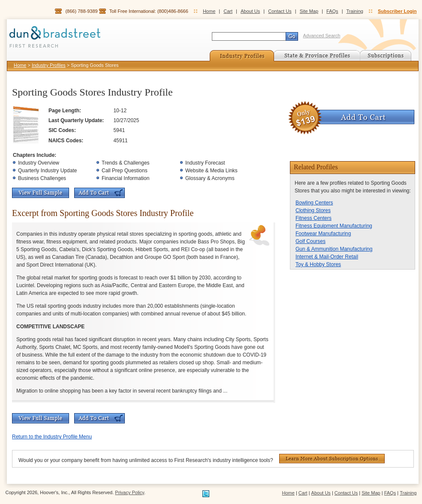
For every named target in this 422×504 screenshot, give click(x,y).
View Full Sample (41, 193)
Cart (228, 11)
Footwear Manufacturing (323, 234)
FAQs (332, 11)
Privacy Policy (130, 492)
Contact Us (280, 11)
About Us (250, 11)
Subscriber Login (397, 11)
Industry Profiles (49, 65)
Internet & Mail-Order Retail (327, 257)
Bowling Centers (314, 203)
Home (209, 11)
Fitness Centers (313, 218)
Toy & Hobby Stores (318, 264)
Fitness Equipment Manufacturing (334, 226)
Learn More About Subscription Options (332, 459)
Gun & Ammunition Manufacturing (334, 249)
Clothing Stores (313, 210)
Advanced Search (322, 36)
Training (355, 11)
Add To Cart (99, 193)
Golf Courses (310, 241)
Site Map (309, 11)
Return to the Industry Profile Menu (52, 437)
